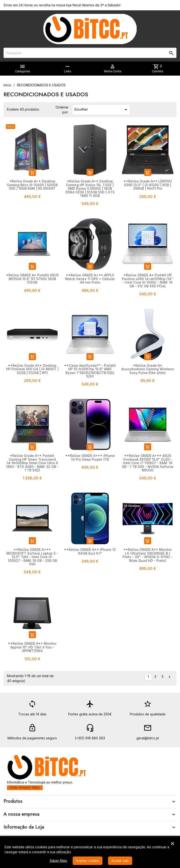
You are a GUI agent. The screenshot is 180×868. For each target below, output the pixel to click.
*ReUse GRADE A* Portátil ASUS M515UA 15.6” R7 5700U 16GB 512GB (32, 279)
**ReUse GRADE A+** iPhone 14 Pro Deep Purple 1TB (90, 457)
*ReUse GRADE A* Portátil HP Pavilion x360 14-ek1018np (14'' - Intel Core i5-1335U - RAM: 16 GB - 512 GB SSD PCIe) (148, 280)
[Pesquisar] (90, 53)
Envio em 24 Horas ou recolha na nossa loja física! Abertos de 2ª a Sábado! (62, 5)
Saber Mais (58, 861)
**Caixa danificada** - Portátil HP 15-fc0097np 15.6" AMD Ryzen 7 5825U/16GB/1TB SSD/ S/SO (90, 371)
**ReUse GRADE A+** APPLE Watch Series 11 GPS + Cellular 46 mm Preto (90, 279)
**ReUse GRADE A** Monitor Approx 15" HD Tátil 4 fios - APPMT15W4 (32, 647)
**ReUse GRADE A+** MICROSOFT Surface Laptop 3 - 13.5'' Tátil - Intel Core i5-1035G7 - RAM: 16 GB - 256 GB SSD (32, 557)
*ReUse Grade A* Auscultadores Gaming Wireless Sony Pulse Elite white (148, 369)
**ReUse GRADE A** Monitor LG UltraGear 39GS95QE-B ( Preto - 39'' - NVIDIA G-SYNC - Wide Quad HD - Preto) (148, 555)
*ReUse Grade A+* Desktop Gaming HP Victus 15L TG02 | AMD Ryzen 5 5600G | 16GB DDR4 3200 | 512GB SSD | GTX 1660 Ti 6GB (90, 188)
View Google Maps (25, 788)
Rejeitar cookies (88, 861)
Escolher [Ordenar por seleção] (102, 110)
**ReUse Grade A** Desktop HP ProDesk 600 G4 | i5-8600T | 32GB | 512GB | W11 (32, 369)
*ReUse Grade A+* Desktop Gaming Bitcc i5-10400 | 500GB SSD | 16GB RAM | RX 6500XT (32, 185)
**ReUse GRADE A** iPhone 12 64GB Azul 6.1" (90, 551)
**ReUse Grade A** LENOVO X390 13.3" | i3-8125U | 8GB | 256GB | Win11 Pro (148, 185)
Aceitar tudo (120, 861)
